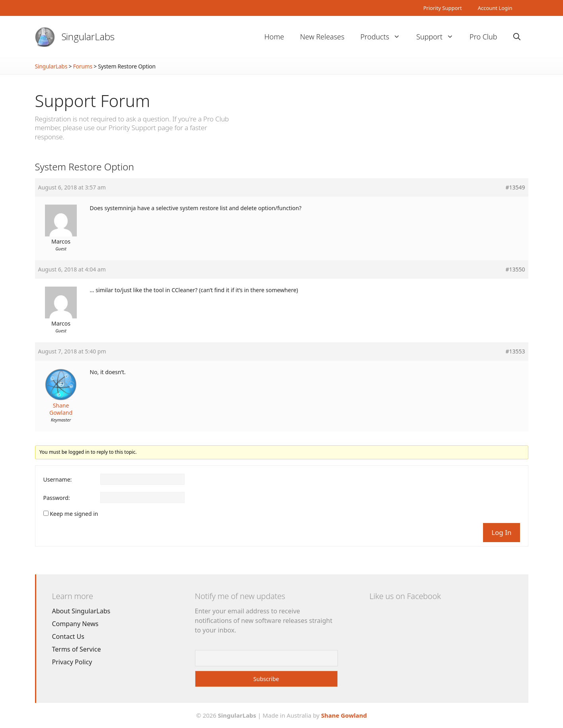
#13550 (515, 269)
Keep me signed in (74, 514)
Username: (58, 480)
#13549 (515, 187)
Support (439, 37)
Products (384, 37)
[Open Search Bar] (517, 37)
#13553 (515, 351)
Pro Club (483, 37)
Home (274, 37)
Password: (57, 498)
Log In (501, 532)
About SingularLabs (81, 611)
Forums (83, 66)
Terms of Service (77, 649)
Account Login (495, 8)
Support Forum (93, 101)
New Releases (322, 37)
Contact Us (68, 636)
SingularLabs (88, 36)
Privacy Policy (72, 662)
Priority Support (443, 8)
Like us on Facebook (405, 596)
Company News (75, 624)
